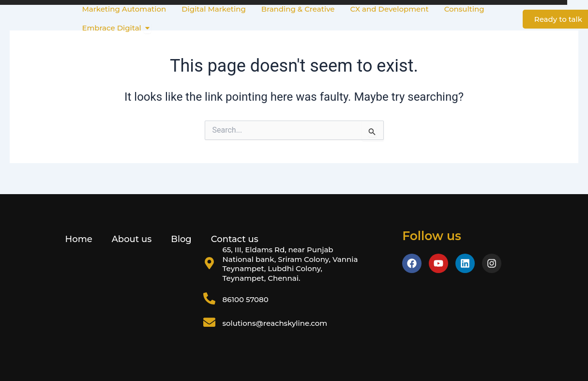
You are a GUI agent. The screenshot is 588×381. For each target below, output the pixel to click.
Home (79, 239)
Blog (181, 239)
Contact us (235, 239)
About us (132, 239)
